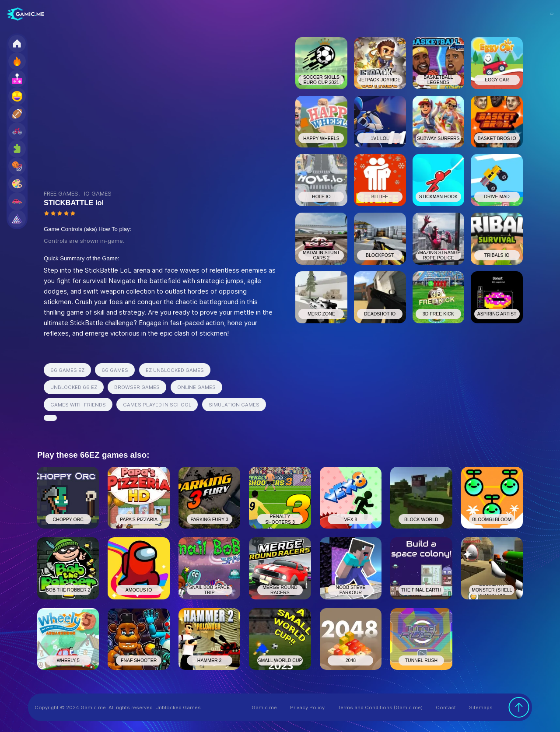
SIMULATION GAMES (234, 405)
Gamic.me (264, 707)
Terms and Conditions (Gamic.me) (380, 707)
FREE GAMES (61, 193)
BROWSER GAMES (137, 387)
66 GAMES (115, 370)
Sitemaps (481, 707)
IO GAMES (98, 193)
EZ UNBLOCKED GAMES (175, 370)
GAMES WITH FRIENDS (78, 405)
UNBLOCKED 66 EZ (74, 387)
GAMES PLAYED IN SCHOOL (157, 405)
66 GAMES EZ (67, 370)
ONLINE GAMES (196, 387)
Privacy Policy (307, 707)
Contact (446, 707)
